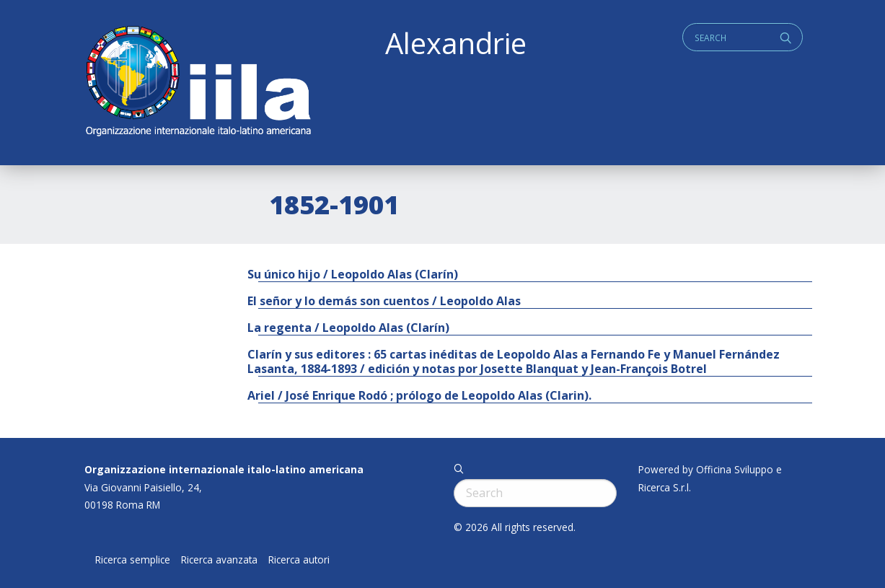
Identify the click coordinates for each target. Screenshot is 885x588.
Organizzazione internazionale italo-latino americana (224, 469)
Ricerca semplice (133, 560)
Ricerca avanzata (219, 560)
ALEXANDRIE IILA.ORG (198, 83)
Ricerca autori (299, 560)
